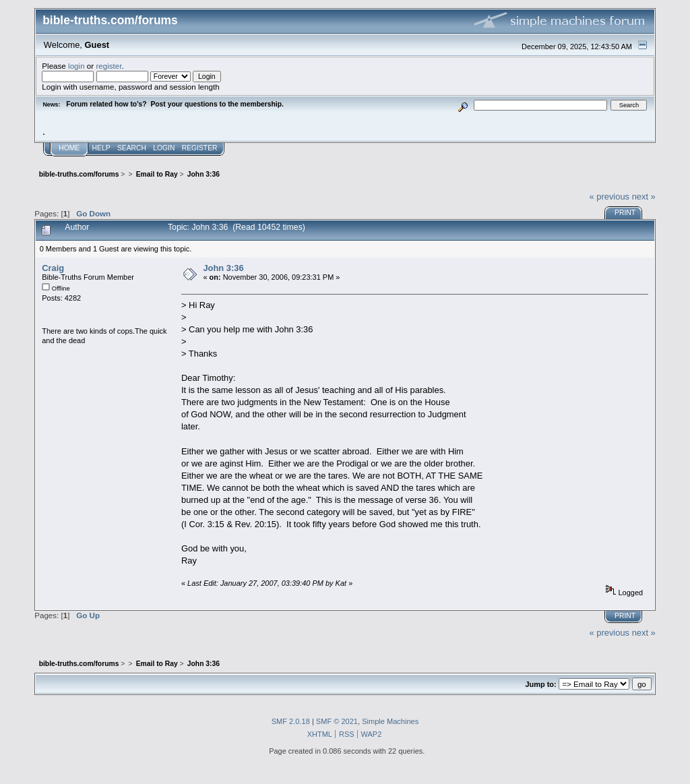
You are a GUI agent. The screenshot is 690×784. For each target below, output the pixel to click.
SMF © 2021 (337, 721)
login (76, 66)
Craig (53, 268)
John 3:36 (223, 268)
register (108, 66)
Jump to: (540, 684)
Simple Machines (390, 721)
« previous (609, 197)
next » (644, 197)
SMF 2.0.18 (291, 721)
